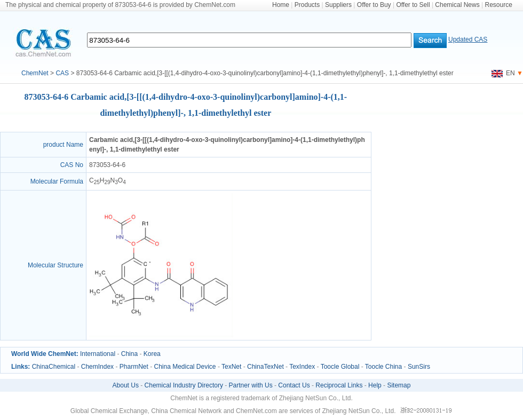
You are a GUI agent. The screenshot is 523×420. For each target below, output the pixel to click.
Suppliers (338, 5)
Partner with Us (251, 385)
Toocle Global (340, 367)
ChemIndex (97, 367)
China (129, 354)
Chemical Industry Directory (184, 385)
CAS (62, 73)
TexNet (231, 367)
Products (307, 5)
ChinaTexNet (266, 367)
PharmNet (134, 367)
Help (375, 385)
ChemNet (35, 73)
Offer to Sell (413, 5)
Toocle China (383, 367)
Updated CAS (468, 39)
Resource (499, 5)
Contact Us (294, 385)
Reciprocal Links (339, 385)
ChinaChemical (54, 367)
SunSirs (419, 367)
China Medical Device (185, 367)
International (98, 354)
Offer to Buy (374, 5)
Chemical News (457, 5)
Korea (152, 354)
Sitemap (399, 385)
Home (281, 5)
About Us (126, 385)
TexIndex (302, 367)
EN (503, 73)
